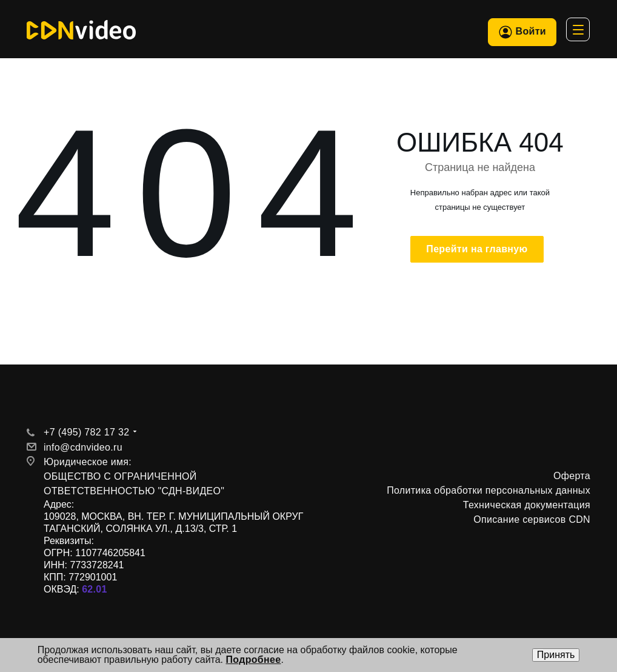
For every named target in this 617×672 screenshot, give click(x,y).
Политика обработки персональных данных (489, 490)
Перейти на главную (477, 249)
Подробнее (254, 660)
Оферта (572, 476)
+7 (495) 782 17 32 (86, 432)
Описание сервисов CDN (532, 519)
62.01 (95, 589)
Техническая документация (527, 505)
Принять (556, 655)
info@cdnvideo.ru (83, 447)
